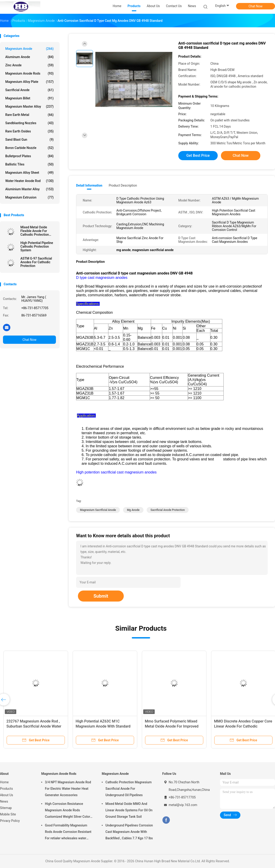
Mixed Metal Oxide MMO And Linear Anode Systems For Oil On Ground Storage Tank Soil (129, 810)
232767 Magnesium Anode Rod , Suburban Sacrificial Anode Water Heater (34, 726)
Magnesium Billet (29, 98)
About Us (7, 795)
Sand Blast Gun (29, 140)
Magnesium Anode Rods (29, 73)
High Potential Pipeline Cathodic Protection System (37, 246)
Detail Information (89, 185)
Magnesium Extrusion (29, 197)
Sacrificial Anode (29, 90)
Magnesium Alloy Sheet (29, 173)
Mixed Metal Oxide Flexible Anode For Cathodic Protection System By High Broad (36, 231)
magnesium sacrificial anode (98, 510)
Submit (101, 596)
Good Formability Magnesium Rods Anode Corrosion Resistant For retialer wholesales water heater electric (68, 832)
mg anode (133, 510)
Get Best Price (198, 155)
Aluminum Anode (29, 57)
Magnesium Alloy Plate (29, 82)
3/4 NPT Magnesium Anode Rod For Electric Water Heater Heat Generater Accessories (68, 789)
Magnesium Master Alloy (29, 106)
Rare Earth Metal (29, 115)
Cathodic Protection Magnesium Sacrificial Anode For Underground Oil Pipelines (129, 789)
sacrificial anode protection (168, 510)
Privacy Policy (10, 821)
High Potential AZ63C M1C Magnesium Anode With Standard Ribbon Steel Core (103, 726)
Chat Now (256, 6)
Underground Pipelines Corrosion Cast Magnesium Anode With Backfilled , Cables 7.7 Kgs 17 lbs (129, 832)
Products (6, 789)
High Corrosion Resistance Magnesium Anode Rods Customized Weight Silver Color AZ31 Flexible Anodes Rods (67, 811)
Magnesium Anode (29, 49)
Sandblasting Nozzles (29, 123)
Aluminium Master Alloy (29, 189)
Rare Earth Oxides (29, 131)
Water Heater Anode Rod (29, 181)
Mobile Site (8, 814)
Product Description (123, 185)
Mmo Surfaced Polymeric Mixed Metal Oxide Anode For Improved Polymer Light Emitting (172, 726)
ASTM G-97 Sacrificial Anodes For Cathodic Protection (36, 262)
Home (4, 782)
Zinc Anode (29, 65)
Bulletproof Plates (29, 156)
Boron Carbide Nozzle (29, 148)
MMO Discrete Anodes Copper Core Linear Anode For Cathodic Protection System (243, 726)
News (4, 801)
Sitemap (6, 808)
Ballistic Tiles (29, 164)
